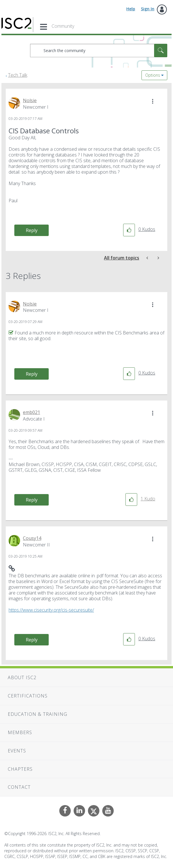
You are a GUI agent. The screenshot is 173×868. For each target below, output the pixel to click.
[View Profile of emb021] (32, 412)
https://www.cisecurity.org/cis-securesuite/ (51, 610)
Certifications (28, 696)
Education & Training (38, 714)
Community (63, 26)
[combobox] (99, 50)
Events (17, 751)
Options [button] (153, 75)
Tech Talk (18, 75)
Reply (32, 230)
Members (20, 732)
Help (131, 9)
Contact (19, 787)
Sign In (148, 9)
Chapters (20, 769)
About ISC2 (22, 677)
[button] (153, 101)
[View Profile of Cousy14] (32, 538)
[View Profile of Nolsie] (30, 100)
